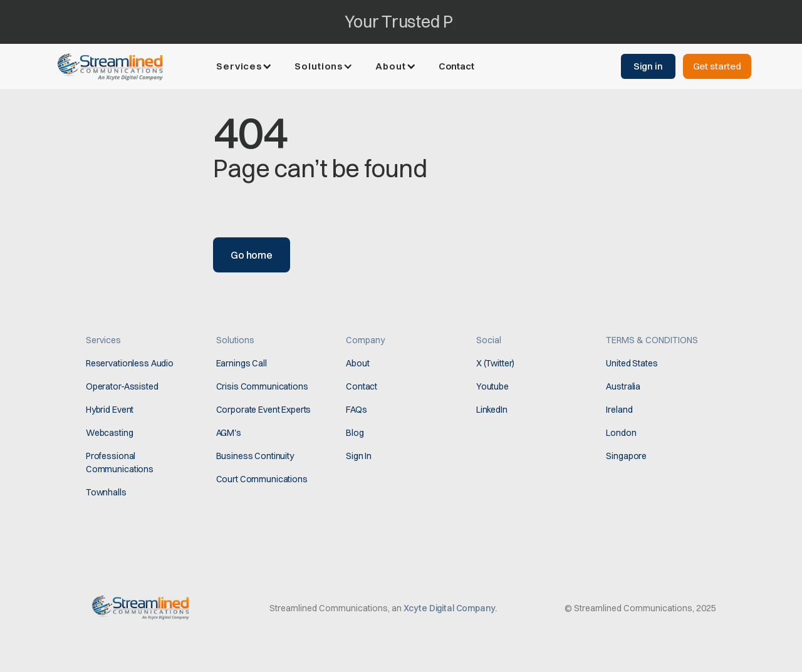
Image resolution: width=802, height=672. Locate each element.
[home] (113, 65)
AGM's (229, 433)
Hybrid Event (110, 410)
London (621, 433)
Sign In (359, 456)
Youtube (492, 386)
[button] (245, 66)
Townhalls (106, 492)
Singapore (626, 456)
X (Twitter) (495, 363)
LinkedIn (492, 410)
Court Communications (262, 479)
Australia (623, 386)
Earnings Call (242, 363)
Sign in (648, 66)
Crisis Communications (262, 386)
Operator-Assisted (122, 386)
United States (632, 363)
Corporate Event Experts (264, 410)
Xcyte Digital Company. (450, 608)
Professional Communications (120, 463)
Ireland (619, 410)
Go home (252, 255)
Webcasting (110, 433)
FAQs (356, 410)
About (357, 363)
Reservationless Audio (130, 363)
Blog (355, 433)
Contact (456, 66)
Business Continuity (255, 456)
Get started (717, 66)
